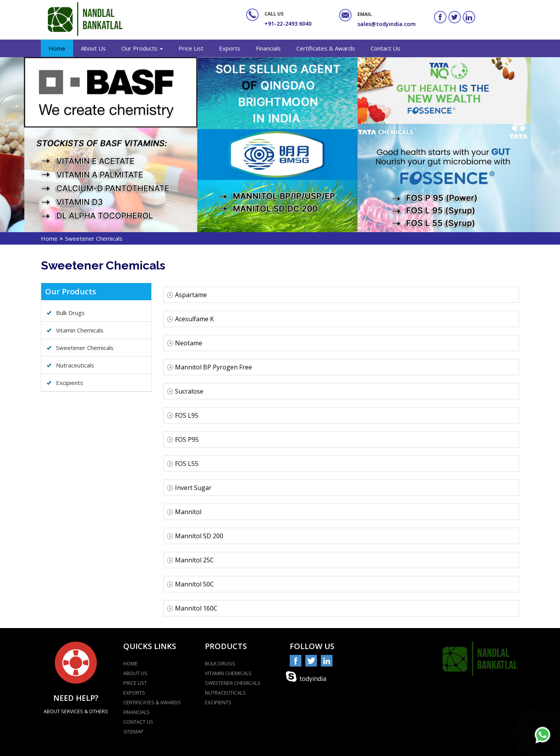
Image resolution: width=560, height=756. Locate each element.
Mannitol (184, 512)
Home (57, 48)
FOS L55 (183, 464)
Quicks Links (150, 646)
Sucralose (185, 391)
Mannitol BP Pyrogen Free (209, 367)
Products (226, 646)
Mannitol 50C (190, 584)
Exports (230, 48)
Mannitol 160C (192, 608)
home (130, 663)
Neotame (185, 343)
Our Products (142, 48)
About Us (93, 48)
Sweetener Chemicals (85, 348)
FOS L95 (183, 415)
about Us (135, 673)
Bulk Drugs (70, 313)
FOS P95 (183, 439)
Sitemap (133, 731)
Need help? (76, 698)
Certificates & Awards (326, 48)
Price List (191, 48)
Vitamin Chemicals (80, 330)
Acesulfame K (190, 319)
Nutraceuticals (75, 365)
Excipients (70, 383)
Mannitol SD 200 (195, 536)
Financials (268, 48)
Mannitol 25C (190, 560)
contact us (138, 722)
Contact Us (385, 48)
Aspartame (187, 295)
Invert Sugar (189, 488)
